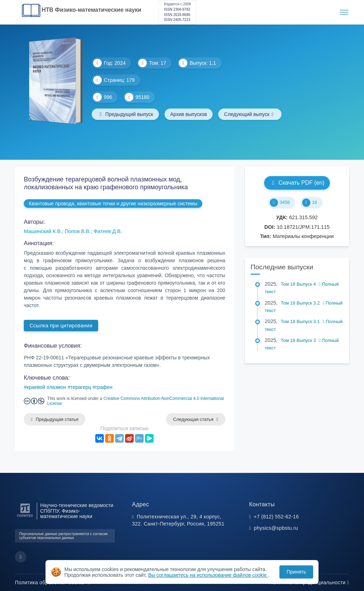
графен (104, 387)
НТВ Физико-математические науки (91, 10)
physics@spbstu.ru (276, 528)
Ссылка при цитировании (61, 326)
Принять (296, 572)
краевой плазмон (46, 387)
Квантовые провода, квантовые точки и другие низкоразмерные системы (113, 204)
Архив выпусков (189, 114)
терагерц (81, 387)
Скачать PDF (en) (297, 183)
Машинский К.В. (43, 231)
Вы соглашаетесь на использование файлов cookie (208, 575)
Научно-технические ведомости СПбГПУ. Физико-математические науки (77, 511)
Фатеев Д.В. (108, 231)
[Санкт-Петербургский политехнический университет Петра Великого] (25, 517)
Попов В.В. (78, 231)
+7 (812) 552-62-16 (276, 517)
